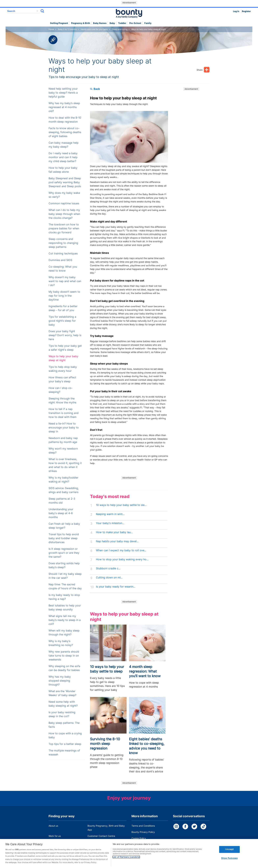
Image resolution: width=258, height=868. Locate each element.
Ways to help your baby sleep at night (63, 358)
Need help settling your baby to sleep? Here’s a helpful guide (63, 93)
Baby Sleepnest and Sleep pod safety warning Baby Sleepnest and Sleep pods (65, 182)
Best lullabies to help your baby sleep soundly (65, 608)
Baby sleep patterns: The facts (64, 725)
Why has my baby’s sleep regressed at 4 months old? (64, 107)
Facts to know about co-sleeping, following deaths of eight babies (65, 132)
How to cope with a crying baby (65, 735)
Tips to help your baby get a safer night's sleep (65, 348)
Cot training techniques (63, 254)
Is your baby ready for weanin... (116, 587)
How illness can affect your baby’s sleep (62, 379)
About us (53, 826)
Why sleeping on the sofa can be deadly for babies (64, 668)
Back (95, 89)
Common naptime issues (64, 203)
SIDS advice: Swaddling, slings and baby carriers (64, 490)
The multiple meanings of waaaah (64, 753)
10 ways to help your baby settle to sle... (121, 505)
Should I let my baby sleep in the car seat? (65, 576)
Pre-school (135, 23)
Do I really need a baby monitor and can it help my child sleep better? (63, 157)
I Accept (229, 852)
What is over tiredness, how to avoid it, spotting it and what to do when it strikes (65, 465)
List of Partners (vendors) (126, 859)
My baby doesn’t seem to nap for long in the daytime (64, 296)
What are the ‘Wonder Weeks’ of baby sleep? (62, 693)
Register (246, 11)
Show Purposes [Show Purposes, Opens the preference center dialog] (229, 860)
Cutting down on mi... (109, 578)
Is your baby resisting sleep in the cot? (62, 714)
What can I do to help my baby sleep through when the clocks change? (64, 214)
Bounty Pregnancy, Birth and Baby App (106, 828)
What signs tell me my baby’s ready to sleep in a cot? (65, 620)
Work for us (55, 836)
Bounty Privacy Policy (143, 832)
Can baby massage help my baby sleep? (64, 145)
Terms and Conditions (143, 826)
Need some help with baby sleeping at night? (63, 704)
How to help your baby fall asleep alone (63, 170)
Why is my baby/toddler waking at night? (63, 480)
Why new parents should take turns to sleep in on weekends (64, 656)
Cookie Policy (139, 838)
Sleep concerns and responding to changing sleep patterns (63, 243)
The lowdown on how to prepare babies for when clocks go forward (64, 228)
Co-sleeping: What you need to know (63, 269)
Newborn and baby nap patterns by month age (63, 440)
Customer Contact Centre (101, 836)
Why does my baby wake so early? (64, 195)
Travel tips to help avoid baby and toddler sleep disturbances (64, 538)
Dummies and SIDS (60, 260)
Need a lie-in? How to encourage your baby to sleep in (64, 428)
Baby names (100, 23)
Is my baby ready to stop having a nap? (64, 597)
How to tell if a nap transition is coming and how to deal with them (64, 413)
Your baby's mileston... (110, 523)
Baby (112, 23)
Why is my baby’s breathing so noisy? (61, 643)
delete (37, 11)
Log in (236, 11)
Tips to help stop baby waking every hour (63, 369)
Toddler (122, 23)
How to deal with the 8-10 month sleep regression (65, 120)
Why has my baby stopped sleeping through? (60, 681)
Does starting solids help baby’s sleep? (64, 565)
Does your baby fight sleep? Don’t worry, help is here (65, 335)
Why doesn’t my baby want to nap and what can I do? (65, 281)
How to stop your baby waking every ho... (122, 559)
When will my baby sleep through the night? (64, 633)
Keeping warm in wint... (110, 514)
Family (148, 23)
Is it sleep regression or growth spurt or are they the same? (64, 553)
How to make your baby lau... (114, 532)
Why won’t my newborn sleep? (63, 451)
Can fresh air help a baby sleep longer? (64, 526)
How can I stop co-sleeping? (61, 390)
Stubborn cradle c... (108, 568)
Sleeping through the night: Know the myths (62, 401)
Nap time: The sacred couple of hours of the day (65, 586)
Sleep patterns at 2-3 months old (62, 501)
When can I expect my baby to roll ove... (121, 550)
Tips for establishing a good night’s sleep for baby (62, 321)
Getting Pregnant (59, 23)
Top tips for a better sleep (65, 744)
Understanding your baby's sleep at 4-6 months (61, 513)
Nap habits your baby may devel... (117, 541)
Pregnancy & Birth (81, 23)
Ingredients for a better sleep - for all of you (63, 308)
